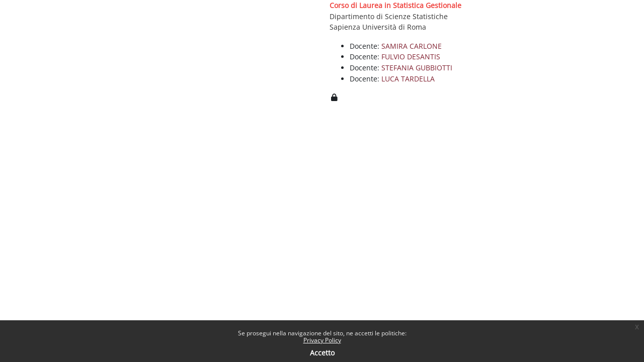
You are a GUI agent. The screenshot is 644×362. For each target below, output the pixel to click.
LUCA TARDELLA (408, 79)
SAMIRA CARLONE (412, 46)
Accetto (322, 353)
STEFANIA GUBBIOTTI (417, 68)
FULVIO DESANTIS (411, 57)
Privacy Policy (322, 340)
